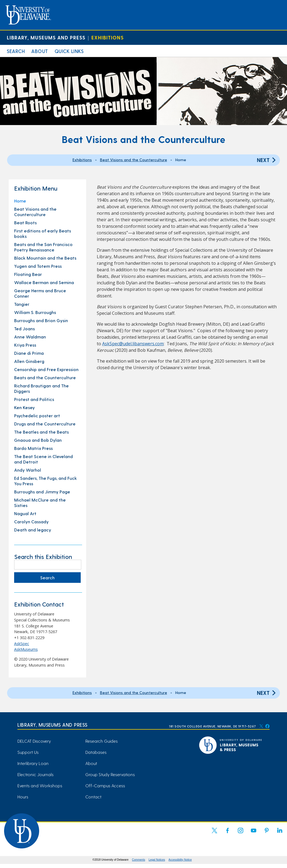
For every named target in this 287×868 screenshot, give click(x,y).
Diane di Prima (29, 353)
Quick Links (69, 51)
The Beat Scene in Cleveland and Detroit (43, 459)
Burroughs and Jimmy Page (42, 492)
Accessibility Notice (180, 860)
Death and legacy (33, 530)
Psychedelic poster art (37, 416)
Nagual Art (25, 513)
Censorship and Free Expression (46, 369)
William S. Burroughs (35, 312)
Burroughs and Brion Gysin (41, 320)
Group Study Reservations (110, 774)
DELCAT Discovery (34, 741)
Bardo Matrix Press (33, 448)
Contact (93, 797)
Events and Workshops (40, 785)
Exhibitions (107, 37)
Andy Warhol (28, 470)
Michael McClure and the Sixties (40, 503)
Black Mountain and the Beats (45, 258)
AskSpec (22, 644)
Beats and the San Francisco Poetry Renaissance (43, 247)
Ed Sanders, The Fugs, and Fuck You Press (46, 481)
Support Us (28, 752)
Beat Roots (25, 223)
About (40, 51)
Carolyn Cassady (31, 522)
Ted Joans (24, 329)
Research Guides (102, 741)
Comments (139, 860)
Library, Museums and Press (46, 37)
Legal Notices (157, 860)
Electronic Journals (35, 774)
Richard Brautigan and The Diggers (41, 388)
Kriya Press (25, 345)
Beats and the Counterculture (45, 377)
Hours (23, 797)
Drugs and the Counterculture (45, 424)
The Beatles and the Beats (41, 432)
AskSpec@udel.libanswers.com (133, 344)
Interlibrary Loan (33, 763)
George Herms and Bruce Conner (40, 293)
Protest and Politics (34, 399)
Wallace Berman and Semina (44, 282)
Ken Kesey (24, 407)
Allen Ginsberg (29, 361)
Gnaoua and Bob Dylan (38, 440)
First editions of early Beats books (43, 233)
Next (267, 160)
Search (16, 51)
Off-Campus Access (105, 785)
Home (20, 201)
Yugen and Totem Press (38, 266)
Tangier (22, 304)
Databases (96, 752)
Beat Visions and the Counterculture (134, 160)
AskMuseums (26, 649)
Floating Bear (28, 274)
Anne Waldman (30, 337)
